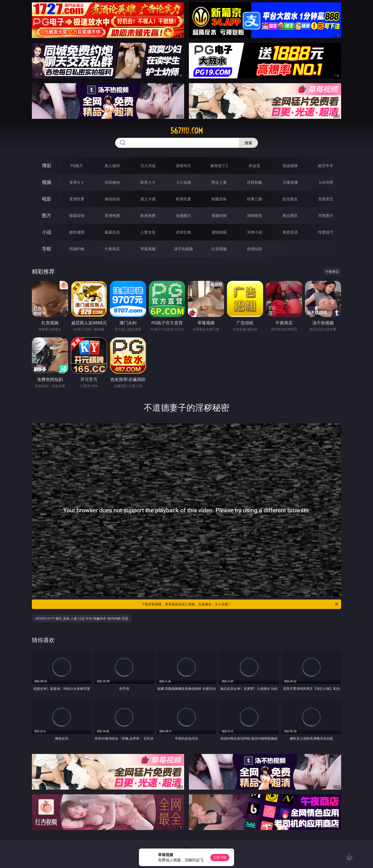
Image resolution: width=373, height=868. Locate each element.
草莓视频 (148, 249)
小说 (47, 232)
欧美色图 (148, 216)
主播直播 (290, 182)
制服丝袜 (219, 199)
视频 (47, 182)
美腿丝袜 (219, 216)
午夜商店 (112, 249)
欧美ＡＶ (148, 182)
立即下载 (220, 857)
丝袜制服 (255, 182)
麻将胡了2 (219, 166)
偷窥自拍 (77, 216)
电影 (47, 199)
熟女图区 (290, 216)
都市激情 (77, 232)
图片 (47, 215)
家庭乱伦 (112, 232)
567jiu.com (187, 131)
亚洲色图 (112, 216)
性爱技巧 (326, 232)
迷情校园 (219, 232)
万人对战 (148, 166)
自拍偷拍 (112, 182)
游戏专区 (183, 166)
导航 (47, 249)
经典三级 (255, 199)
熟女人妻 (219, 182)
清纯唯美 (255, 216)
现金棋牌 (290, 166)
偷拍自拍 (112, 199)
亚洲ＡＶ (77, 182)
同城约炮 (77, 249)
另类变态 (326, 199)
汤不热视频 (183, 249)
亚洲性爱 (77, 199)
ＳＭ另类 (326, 182)
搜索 (248, 143)
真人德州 (112, 166)
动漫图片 (183, 216)
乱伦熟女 (290, 199)
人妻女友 (148, 232)
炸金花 (255, 166)
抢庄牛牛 (326, 166)
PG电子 (77, 166)
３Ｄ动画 (183, 182)
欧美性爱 (183, 199)
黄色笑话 (290, 232)
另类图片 (326, 216)
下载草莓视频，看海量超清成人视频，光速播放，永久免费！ (240, 604)
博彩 (47, 165)
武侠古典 (183, 232)
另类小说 (255, 232)
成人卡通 (148, 199)
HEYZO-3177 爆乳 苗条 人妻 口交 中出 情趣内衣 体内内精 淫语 (82, 618)
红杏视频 (219, 249)
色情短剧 (255, 249)
